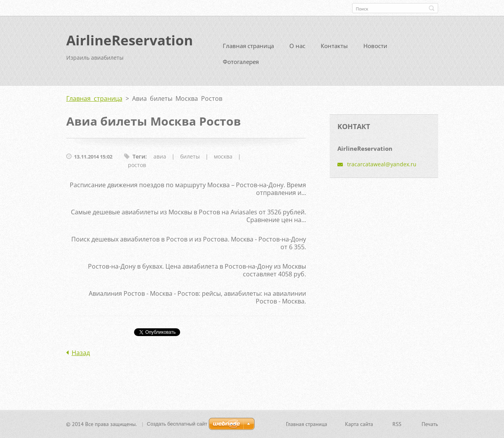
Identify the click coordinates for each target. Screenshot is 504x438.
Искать (432, 8)
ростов (137, 168)
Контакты (334, 49)
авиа (160, 160)
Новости (375, 49)
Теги (139, 160)
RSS (397, 425)
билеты (190, 160)
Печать (430, 425)
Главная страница (248, 49)
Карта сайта (359, 425)
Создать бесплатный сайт (177, 425)
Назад (81, 356)
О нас (297, 49)
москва (223, 160)
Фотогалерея (241, 65)
